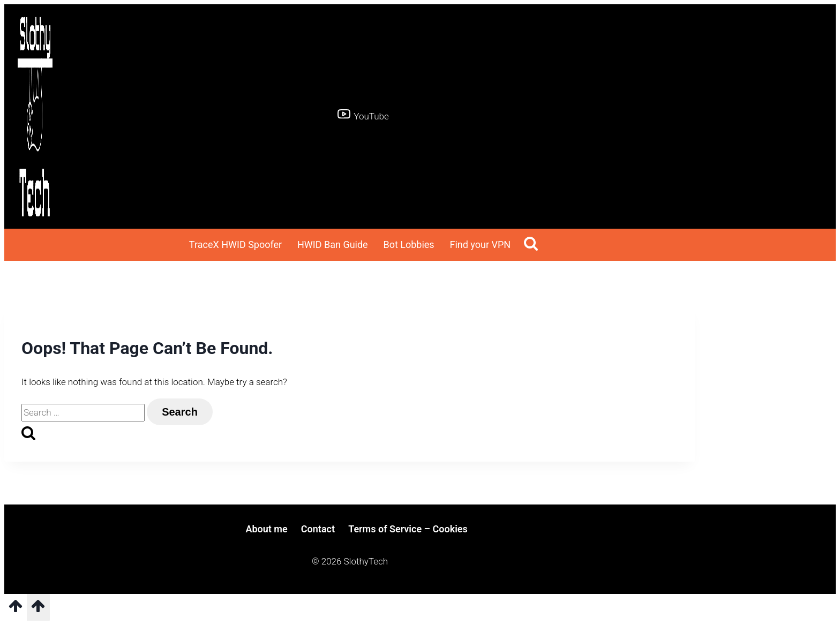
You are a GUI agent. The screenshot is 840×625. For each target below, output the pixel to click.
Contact (318, 529)
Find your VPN (480, 244)
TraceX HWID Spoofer (235, 244)
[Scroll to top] (16, 609)
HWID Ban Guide (333, 244)
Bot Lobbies (408, 244)
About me (266, 529)
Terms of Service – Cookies (408, 529)
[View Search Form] (531, 245)
